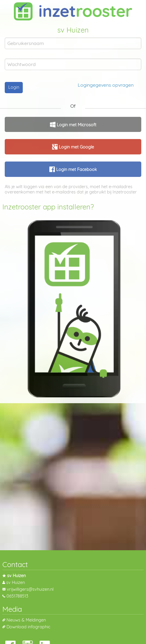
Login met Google (76, 147)
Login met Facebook (76, 170)
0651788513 (17, 596)
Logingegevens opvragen (106, 85)
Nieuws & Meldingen (26, 620)
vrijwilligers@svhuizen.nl (30, 589)
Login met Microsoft (76, 125)
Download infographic (28, 627)
